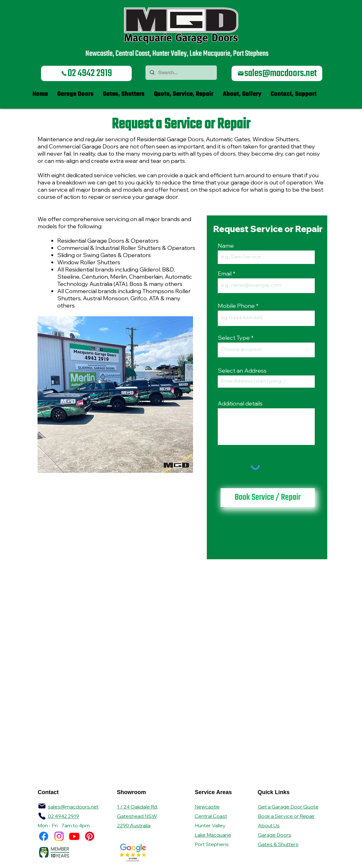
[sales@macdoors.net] (277, 73)
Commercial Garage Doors (84, 146)
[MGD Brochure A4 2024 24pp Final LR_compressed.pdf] (42, 816)
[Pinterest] (90, 836)
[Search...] (181, 73)
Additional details (240, 404)
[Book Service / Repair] (268, 498)
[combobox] (266, 382)
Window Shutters (276, 139)
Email (225, 274)
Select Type (234, 338)
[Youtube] (74, 836)
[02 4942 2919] (86, 73)
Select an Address (242, 371)
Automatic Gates (228, 139)
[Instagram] (59, 836)
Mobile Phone (236, 306)
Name (226, 246)
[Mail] (42, 806)
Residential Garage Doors (170, 139)
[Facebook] (44, 836)
